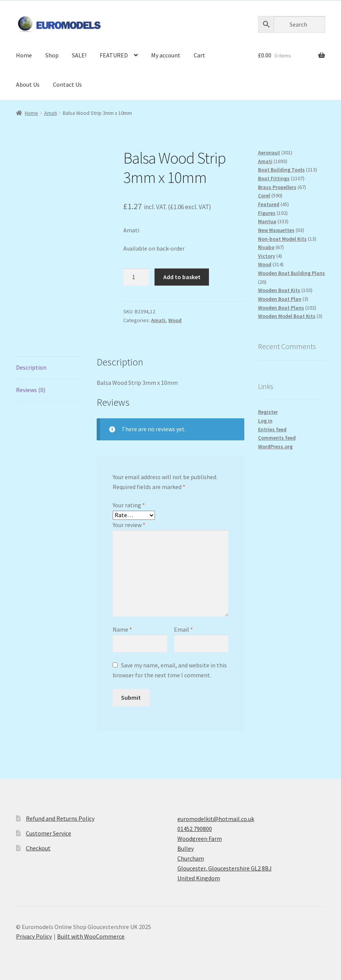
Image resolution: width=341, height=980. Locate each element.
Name (122, 629)
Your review (129, 525)
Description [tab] (31, 367)
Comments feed (277, 438)
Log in (265, 421)
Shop (52, 55)
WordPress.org (275, 446)
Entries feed (272, 429)
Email (183, 629)
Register (268, 412)
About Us (28, 84)
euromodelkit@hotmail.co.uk (216, 819)
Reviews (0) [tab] (31, 390)
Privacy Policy (34, 936)
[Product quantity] (136, 277)
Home (24, 55)
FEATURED (114, 55)
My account (166, 55)
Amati (51, 113)
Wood (175, 320)
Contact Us (67, 84)
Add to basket (182, 277)
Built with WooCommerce (91, 936)
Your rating (129, 505)
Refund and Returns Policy (60, 818)
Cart (199, 55)
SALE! (79, 55)
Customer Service (49, 833)
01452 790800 (195, 829)
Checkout (38, 848)
